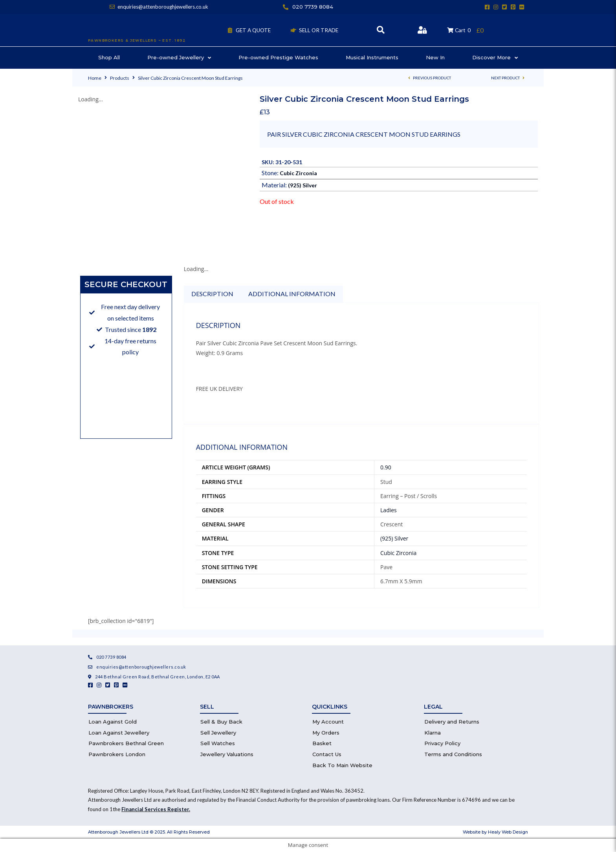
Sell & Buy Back (221, 722)
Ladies (389, 510)
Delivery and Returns (452, 722)
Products (120, 78)
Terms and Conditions (453, 754)
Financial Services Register (155, 809)
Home (95, 78)
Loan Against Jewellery (119, 733)
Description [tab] (212, 294)
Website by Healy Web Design (495, 832)
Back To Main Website (342, 765)
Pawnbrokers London (117, 754)
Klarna (433, 733)
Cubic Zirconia (298, 173)
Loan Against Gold (113, 722)
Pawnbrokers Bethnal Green (126, 743)
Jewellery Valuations (227, 754)
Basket (322, 743)
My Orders (326, 733)
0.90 (386, 467)
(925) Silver (302, 185)
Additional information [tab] (292, 294)
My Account (328, 722)
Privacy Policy (442, 743)
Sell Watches (218, 743)
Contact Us (327, 754)
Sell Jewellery (218, 733)
